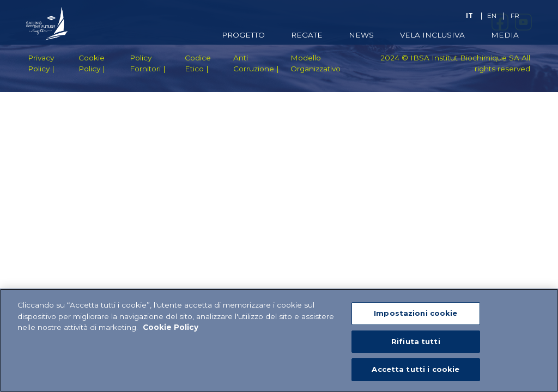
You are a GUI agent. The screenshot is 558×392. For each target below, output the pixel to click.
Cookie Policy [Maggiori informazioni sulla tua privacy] (171, 328)
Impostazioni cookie (416, 314)
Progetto (243, 35)
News (361, 35)
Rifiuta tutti (416, 342)
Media (505, 35)
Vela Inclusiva (432, 35)
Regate (307, 35)
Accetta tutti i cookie (416, 370)
